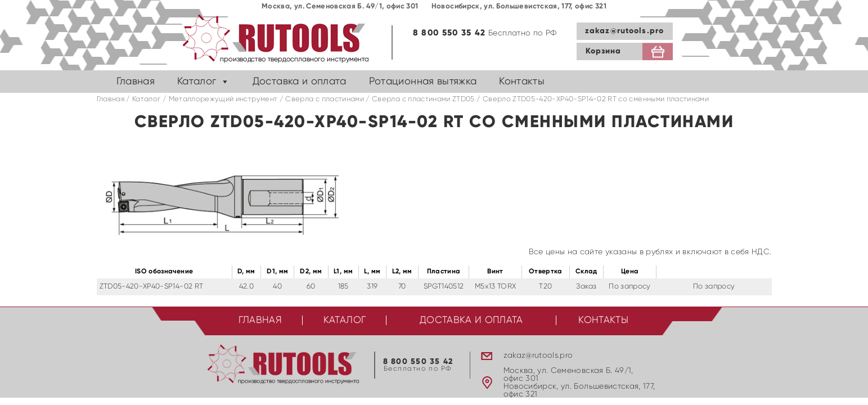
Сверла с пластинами (325, 99)
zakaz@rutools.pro (624, 31)
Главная (136, 82)
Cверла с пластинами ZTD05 (423, 99)
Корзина (604, 51)
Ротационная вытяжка (423, 82)
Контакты (522, 82)
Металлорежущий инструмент (223, 99)
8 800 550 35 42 (449, 33)
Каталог (197, 82)
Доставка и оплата (300, 82)
